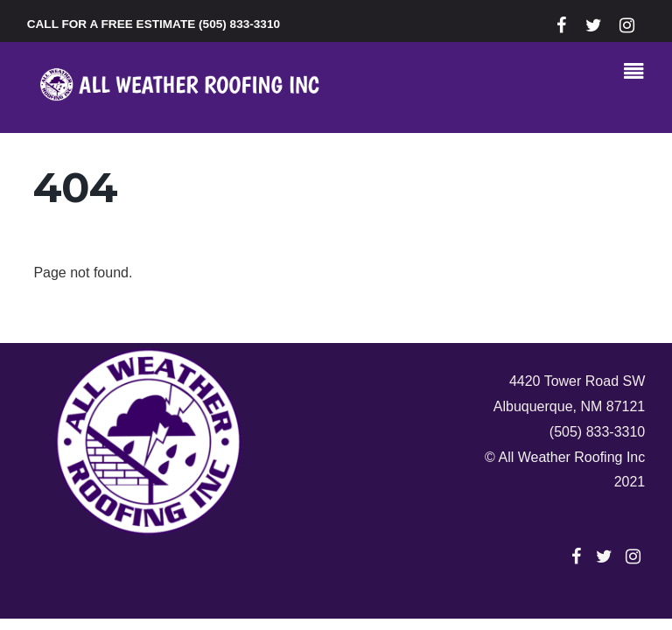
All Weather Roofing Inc (571, 457)
